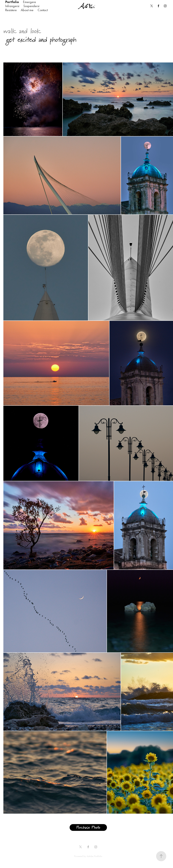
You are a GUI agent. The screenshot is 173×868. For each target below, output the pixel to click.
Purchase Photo (88, 827)
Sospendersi (31, 6)
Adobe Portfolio (94, 856)
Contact (43, 10)
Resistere (11, 10)
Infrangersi (12, 6)
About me (27, 10)
